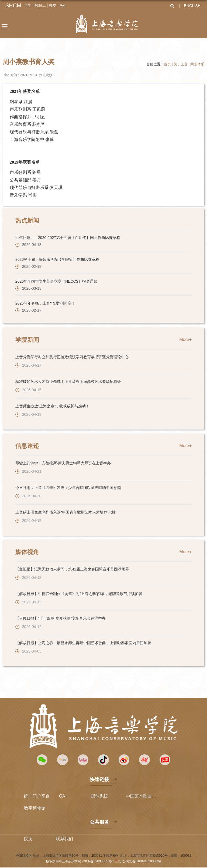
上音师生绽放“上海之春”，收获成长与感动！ (52, 406)
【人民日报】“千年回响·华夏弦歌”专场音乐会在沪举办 (61, 618)
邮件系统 (99, 796)
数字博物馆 (35, 808)
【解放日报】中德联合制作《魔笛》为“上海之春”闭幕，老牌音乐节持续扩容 (79, 594)
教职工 (40, 5)
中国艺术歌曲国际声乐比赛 (152, 796)
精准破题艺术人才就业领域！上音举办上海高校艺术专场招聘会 (68, 381)
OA (62, 796)
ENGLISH (192, 6)
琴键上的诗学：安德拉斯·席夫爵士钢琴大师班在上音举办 (63, 463)
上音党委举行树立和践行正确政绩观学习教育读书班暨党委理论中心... (74, 357)
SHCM (13, 5)
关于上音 (181, 64)
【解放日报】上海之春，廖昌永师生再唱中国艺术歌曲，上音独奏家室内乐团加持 (83, 643)
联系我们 (64, 839)
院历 (28, 839)
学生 (28, 5)
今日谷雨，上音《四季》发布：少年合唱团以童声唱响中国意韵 (68, 488)
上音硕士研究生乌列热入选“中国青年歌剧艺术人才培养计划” (66, 512)
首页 (167, 64)
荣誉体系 (197, 64)
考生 (63, 5)
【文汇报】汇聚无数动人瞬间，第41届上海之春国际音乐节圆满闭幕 (72, 569)
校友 (53, 5)
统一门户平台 (37, 796)
